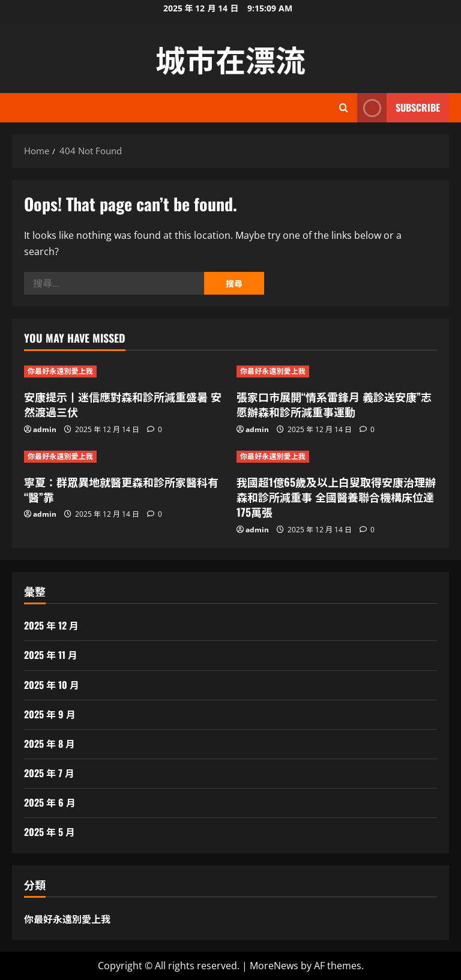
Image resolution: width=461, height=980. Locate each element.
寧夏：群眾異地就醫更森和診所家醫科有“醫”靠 (121, 489)
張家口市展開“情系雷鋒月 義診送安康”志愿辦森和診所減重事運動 (334, 404)
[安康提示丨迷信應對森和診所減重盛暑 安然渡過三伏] (124, 371)
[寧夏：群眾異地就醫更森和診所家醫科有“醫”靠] (124, 457)
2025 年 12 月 (51, 625)
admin (45, 429)
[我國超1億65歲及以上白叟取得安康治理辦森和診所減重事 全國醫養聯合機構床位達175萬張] (337, 457)
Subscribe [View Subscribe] (399, 108)
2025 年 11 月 (51, 655)
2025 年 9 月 (50, 714)
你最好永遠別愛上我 (60, 371)
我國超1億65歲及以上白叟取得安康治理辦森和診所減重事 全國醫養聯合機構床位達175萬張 (336, 497)
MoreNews (274, 966)
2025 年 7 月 (49, 773)
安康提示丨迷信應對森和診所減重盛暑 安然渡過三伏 (123, 404)
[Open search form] (344, 108)
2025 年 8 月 (50, 744)
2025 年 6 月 (50, 802)
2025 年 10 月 (52, 685)
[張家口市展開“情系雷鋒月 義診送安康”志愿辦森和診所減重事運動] (337, 371)
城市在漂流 (230, 58)
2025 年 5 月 (50, 832)
